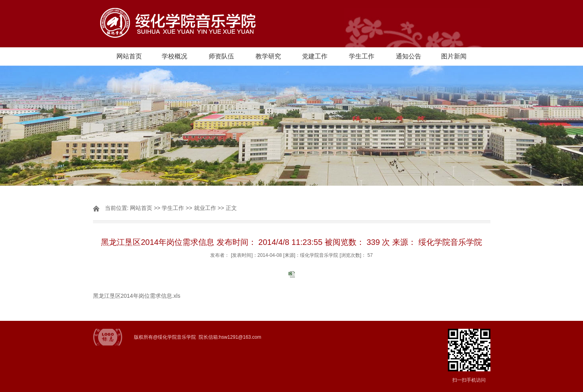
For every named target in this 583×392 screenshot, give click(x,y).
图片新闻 (454, 56)
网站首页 (129, 56)
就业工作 (205, 208)
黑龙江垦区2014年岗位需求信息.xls (137, 296)
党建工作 (315, 56)
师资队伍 (221, 56)
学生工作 (362, 56)
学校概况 (174, 56)
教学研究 (268, 56)
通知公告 (409, 56)
